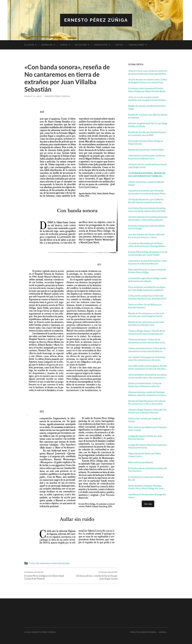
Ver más (148, 504)
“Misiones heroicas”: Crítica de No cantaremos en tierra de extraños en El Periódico (146, 341)
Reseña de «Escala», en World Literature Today (147, 107)
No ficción (81, 45)
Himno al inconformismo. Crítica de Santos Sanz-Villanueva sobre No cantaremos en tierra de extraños (145, 385)
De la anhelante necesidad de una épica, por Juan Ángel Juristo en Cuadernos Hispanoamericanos (147, 289)
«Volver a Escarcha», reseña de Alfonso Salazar (146, 183)
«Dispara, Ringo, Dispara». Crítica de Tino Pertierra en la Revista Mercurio (147, 411)
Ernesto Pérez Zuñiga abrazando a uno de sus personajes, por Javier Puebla (148, 253)
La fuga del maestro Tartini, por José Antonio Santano (145, 437)
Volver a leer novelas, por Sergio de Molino (145, 420)
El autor (29, 45)
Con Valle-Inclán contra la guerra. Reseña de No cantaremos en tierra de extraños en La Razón (148, 367)
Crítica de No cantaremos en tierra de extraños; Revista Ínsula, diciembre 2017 (147, 297)
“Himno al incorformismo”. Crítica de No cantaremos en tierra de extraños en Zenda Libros (147, 350)
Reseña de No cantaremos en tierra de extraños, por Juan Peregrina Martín (146, 315)
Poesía (64, 45)
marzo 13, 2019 (33, 96)
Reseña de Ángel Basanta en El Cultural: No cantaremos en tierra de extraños (147, 402)
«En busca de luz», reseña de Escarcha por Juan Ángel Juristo (95, 576)
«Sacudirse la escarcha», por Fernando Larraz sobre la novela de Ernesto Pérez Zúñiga (147, 192)
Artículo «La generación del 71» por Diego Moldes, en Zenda (148, 125)
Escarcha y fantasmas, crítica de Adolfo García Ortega (146, 227)
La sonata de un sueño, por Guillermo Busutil (146, 478)
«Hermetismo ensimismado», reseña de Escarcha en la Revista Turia (146, 157)
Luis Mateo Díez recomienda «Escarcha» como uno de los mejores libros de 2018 (147, 209)
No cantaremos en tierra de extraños (53, 563)
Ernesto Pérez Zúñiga (96, 20)
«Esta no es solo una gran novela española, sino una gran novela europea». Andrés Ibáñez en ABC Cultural (147, 99)
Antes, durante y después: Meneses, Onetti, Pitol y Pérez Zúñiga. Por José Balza (146, 487)
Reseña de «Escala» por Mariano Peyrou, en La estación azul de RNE (147, 134)
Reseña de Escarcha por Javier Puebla (146, 150)
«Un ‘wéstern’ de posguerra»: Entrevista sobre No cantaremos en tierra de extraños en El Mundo (147, 359)
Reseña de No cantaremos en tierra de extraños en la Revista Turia (146, 323)
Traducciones (136, 45)
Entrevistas (101, 45)
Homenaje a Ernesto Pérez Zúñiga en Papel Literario (146, 142)
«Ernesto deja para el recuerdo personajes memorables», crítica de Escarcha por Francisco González (148, 218)
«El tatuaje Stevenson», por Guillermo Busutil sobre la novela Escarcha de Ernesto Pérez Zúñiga (146, 201)
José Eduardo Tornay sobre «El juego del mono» (147, 496)
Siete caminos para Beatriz (141, 462)
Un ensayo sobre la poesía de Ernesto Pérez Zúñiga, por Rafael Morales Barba (147, 90)
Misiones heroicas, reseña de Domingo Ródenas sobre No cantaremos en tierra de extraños (147, 394)
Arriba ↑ (163, 632)
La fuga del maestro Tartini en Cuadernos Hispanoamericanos (147, 446)
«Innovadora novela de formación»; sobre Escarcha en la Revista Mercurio (148, 262)
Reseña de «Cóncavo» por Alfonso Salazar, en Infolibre (148, 116)
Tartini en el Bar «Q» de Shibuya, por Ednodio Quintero (145, 306)
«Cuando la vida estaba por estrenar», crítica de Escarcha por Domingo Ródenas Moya (148, 245)
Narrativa (47, 45)
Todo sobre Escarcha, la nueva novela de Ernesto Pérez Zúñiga (147, 271)
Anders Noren (148, 632)
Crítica (119, 45)
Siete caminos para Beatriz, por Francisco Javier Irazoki (147, 429)
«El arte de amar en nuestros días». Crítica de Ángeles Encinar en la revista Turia (148, 81)
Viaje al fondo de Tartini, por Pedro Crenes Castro (144, 455)
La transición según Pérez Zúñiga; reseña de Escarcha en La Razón (147, 280)
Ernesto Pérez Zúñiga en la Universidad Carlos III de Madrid (47, 576)
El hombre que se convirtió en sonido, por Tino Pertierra (148, 470)
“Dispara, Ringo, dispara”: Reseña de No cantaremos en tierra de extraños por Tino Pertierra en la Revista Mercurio (147, 332)
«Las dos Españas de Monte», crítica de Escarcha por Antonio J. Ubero (146, 236)
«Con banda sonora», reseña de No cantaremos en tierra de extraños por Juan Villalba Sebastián (147, 175)
